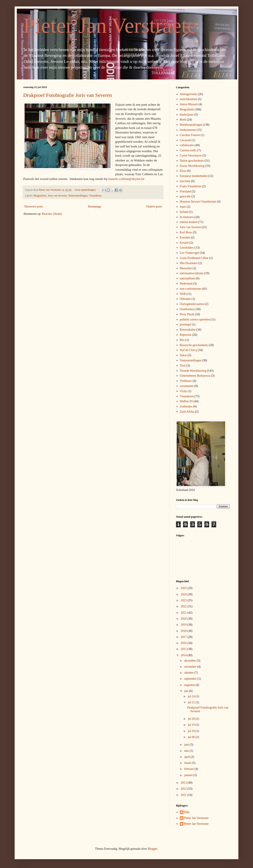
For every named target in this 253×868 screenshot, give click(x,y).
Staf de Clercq (188, 350)
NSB (183, 294)
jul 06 (192, 737)
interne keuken (189, 222)
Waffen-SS (186, 401)
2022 (184, 606)
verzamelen (187, 386)
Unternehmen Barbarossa (195, 376)
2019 (184, 625)
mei (187, 751)
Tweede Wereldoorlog (193, 371)
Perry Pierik (187, 314)
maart (188, 763)
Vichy (183, 391)
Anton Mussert (189, 104)
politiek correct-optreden (195, 320)
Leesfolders (187, 248)
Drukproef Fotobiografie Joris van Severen (68, 95)
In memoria (187, 217)
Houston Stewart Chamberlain (198, 202)
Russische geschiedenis (194, 345)
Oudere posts (154, 207)
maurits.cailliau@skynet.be (126, 179)
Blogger (153, 849)
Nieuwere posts (34, 207)
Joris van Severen (57, 196)
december (190, 661)
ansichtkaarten (189, 99)
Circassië (185, 140)
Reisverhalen (188, 330)
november (191, 667)
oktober (189, 673)
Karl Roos (186, 232)
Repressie (186, 335)
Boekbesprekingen (191, 125)
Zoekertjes (186, 406)
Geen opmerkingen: (86, 190)
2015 (184, 649)
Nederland (186, 284)
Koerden (185, 238)
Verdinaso (186, 381)
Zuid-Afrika (187, 412)
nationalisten (188, 278)
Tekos (183, 355)
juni (187, 745)
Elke (187, 812)
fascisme (185, 181)
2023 (184, 600)
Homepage (95, 207)
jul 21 (192, 702)
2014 (184, 655)
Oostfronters (187, 309)
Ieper (183, 207)
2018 (184, 631)
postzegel (186, 324)
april (187, 757)
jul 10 (192, 731)
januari (189, 775)
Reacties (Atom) (52, 214)
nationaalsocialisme (192, 273)
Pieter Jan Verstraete (110, 26)
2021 (184, 613)
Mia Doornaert (189, 263)
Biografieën (40, 196)
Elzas (183, 171)
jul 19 (192, 725)
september (191, 679)
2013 (184, 783)
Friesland (185, 191)
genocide (185, 196)
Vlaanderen (95, 196)
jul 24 (192, 696)
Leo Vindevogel (190, 253)
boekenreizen (188, 130)
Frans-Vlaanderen (191, 186)
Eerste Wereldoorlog (192, 166)
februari (189, 769)
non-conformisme (191, 289)
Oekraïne (185, 299)
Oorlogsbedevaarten (192, 304)
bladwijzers (187, 115)
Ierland (184, 212)
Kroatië (184, 243)
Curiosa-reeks (188, 150)
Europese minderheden (194, 176)
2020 (184, 619)
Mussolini (186, 268)
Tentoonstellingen (78, 196)
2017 (184, 637)
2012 (184, 789)
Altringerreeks (189, 94)
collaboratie (187, 145)
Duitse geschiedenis (192, 161)
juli (187, 691)
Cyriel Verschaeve (191, 155)
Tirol (183, 366)
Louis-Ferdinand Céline (194, 258)
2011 (184, 795)
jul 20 (192, 719)
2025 (184, 588)
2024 (184, 594)
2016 (184, 643)
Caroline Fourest (190, 135)
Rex (182, 340)
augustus (190, 685)
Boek (183, 120)
